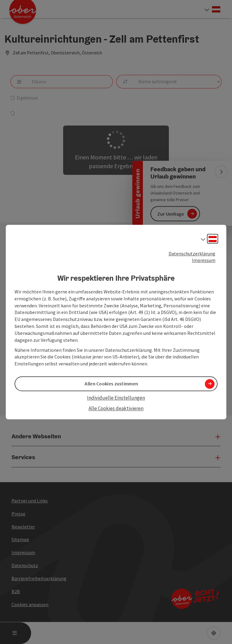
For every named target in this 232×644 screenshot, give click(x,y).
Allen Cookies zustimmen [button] (111, 384)
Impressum (204, 260)
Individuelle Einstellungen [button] (116, 398)
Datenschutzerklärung (192, 253)
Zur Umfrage (171, 214)
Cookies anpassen (30, 604)
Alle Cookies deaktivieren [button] (116, 408)
